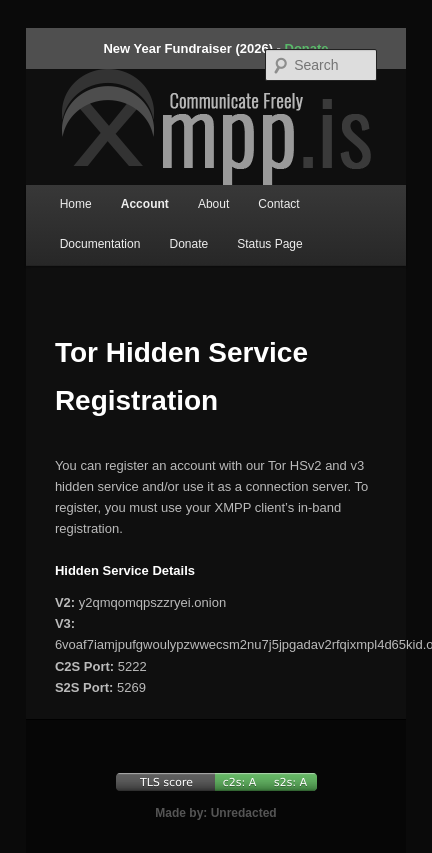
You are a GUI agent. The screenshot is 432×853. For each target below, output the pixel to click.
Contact (278, 204)
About (213, 204)
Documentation (100, 244)
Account (145, 204)
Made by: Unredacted (215, 813)
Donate (188, 244)
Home (76, 204)
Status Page (269, 244)
